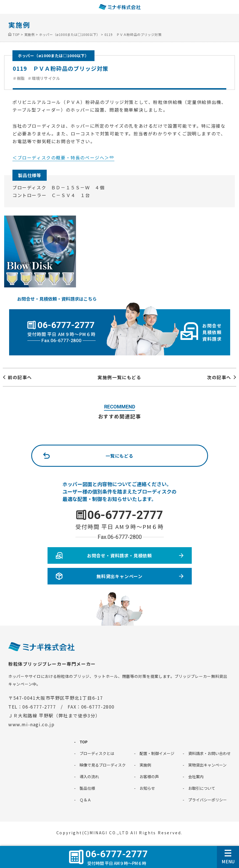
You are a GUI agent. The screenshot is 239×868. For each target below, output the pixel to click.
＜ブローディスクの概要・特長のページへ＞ (61, 158)
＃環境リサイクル (44, 78)
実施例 (145, 765)
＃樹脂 (19, 78)
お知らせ (147, 788)
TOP (84, 742)
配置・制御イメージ (157, 753)
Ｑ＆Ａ (85, 800)
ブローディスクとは (97, 753)
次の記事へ (219, 377)
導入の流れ (89, 777)
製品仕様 (87, 788)
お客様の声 (149, 777)
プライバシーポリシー (208, 800)
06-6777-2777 (125, 515)
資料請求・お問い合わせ (209, 753)
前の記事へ (20, 377)
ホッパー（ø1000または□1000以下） (53, 56)
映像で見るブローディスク (103, 765)
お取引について (202, 788)
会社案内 (196, 777)
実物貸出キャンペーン (207, 765)
